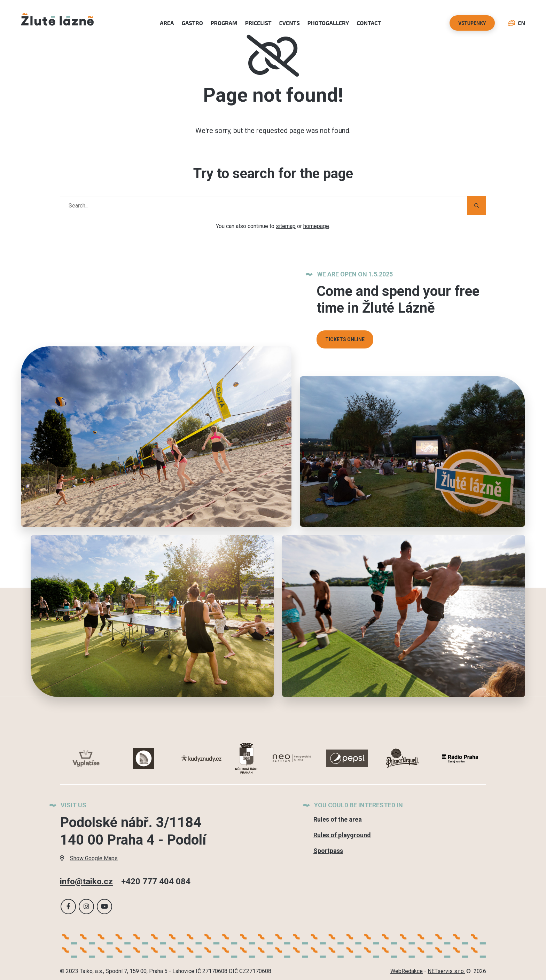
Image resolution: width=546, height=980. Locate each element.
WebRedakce (407, 971)
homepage (316, 226)
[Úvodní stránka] (57, 23)
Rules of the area (338, 819)
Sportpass (328, 851)
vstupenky (472, 23)
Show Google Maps (89, 858)
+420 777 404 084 (156, 881)
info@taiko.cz (86, 881)
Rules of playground (342, 835)
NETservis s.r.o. (446, 971)
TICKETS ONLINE (345, 339)
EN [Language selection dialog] (517, 23)
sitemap (286, 226)
